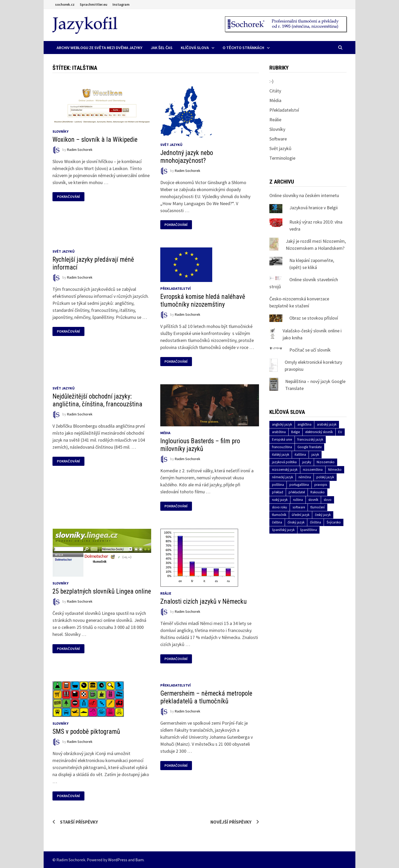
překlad (278, 492)
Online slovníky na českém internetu (304, 195)
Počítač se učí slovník (310, 350)
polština (278, 485)
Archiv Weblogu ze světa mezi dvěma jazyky (99, 48)
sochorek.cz (65, 4)
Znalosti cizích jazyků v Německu (204, 601)
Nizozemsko (326, 462)
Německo (335, 470)
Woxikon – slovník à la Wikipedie (95, 140)
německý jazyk (282, 477)
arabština (279, 432)
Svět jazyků (171, 145)
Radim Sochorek (80, 150)
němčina (305, 477)
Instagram (121, 4)
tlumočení (318, 507)
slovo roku (280, 507)
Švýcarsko (334, 522)
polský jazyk (325, 477)
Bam (139, 860)
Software (278, 139)
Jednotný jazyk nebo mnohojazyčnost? (187, 157)
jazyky (307, 462)
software (299, 507)
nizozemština (313, 470)
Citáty (275, 91)
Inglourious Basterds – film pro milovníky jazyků (200, 445)
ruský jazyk (280, 500)
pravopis (321, 485)
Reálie (166, 593)
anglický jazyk (282, 424)
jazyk (315, 455)
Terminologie (282, 158)
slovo (328, 500)
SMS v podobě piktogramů (86, 732)
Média (165, 433)
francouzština (282, 447)
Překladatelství (175, 288)
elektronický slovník (319, 432)
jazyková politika (284, 462)
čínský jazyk (296, 522)
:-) (271, 81)
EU (340, 432)
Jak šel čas (162, 48)
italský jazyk (281, 455)
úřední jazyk (301, 515)
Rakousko (318, 492)
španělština (308, 530)
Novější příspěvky (231, 822)
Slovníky (61, 131)
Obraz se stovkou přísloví (314, 318)
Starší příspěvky (79, 822)
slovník (313, 500)
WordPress (118, 860)
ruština (298, 500)
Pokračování (68, 197)
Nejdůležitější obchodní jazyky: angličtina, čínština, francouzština (97, 400)
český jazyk (323, 515)
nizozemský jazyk (285, 470)
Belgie (295, 432)
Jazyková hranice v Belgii (314, 208)
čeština (277, 522)
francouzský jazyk (310, 439)
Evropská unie (282, 439)
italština (300, 455)
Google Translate (310, 447)
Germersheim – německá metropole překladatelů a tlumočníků (206, 697)
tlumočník (279, 515)
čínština (315, 522)
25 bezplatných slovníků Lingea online (102, 591)
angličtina (304, 424)
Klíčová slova (195, 48)
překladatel (297, 492)
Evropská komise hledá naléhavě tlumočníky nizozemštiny (203, 301)
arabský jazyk (327, 424)
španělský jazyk (283, 530)
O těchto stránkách (243, 48)
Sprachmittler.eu (94, 4)
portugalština (299, 485)
